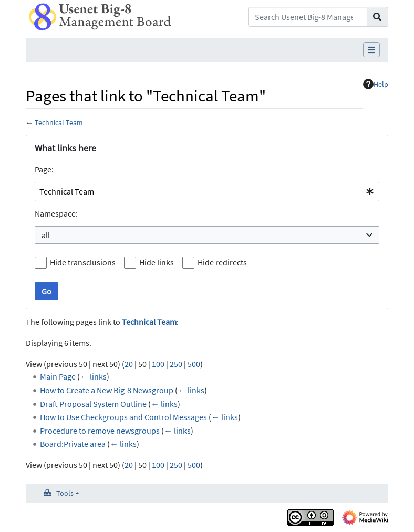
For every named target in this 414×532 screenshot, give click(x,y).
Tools (65, 493)
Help (376, 84)
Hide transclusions (83, 262)
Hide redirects (222, 262)
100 (158, 364)
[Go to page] (377, 17)
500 (194, 364)
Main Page (58, 376)
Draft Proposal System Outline (93, 404)
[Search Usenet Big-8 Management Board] (308, 17)
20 (129, 364)
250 (176, 364)
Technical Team (59, 122)
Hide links (157, 262)
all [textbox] (46, 235)
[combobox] (207, 192)
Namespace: (56, 213)
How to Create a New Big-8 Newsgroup (107, 390)
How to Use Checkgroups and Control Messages (123, 417)
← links (93, 376)
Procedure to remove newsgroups (100, 431)
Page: (44, 169)
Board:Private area (73, 444)
